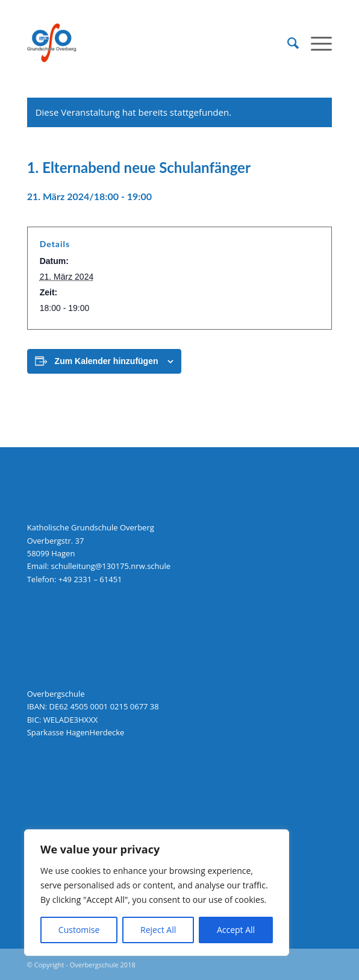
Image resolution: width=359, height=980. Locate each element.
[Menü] (315, 43)
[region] (157, 893)
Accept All (236, 930)
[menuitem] (287, 43)
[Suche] (287, 43)
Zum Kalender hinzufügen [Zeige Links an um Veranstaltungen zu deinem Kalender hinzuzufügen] (107, 361)
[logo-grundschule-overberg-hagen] (149, 43)
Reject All (158, 930)
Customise (79, 930)
